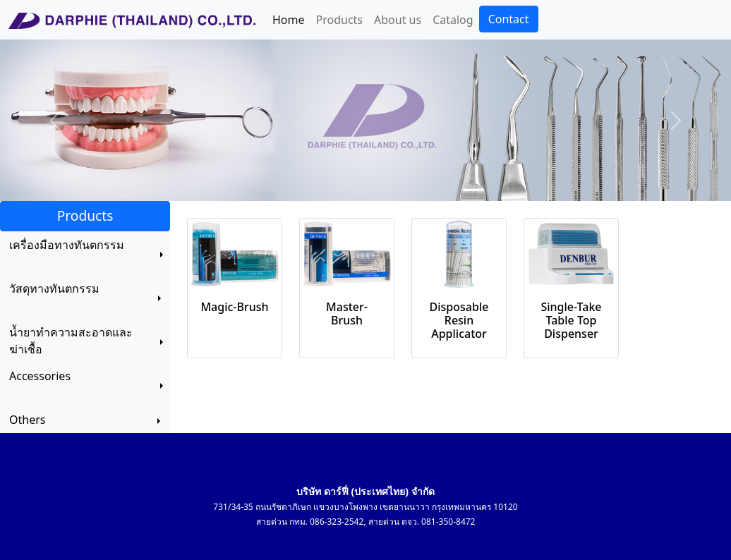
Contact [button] (509, 19)
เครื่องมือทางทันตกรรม (67, 253)
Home (289, 20)
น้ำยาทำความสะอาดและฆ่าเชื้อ (71, 341)
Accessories (52, 384)
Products (340, 20)
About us (398, 20)
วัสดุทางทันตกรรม (54, 297)
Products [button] (85, 215)
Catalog (453, 20)
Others (74, 420)
